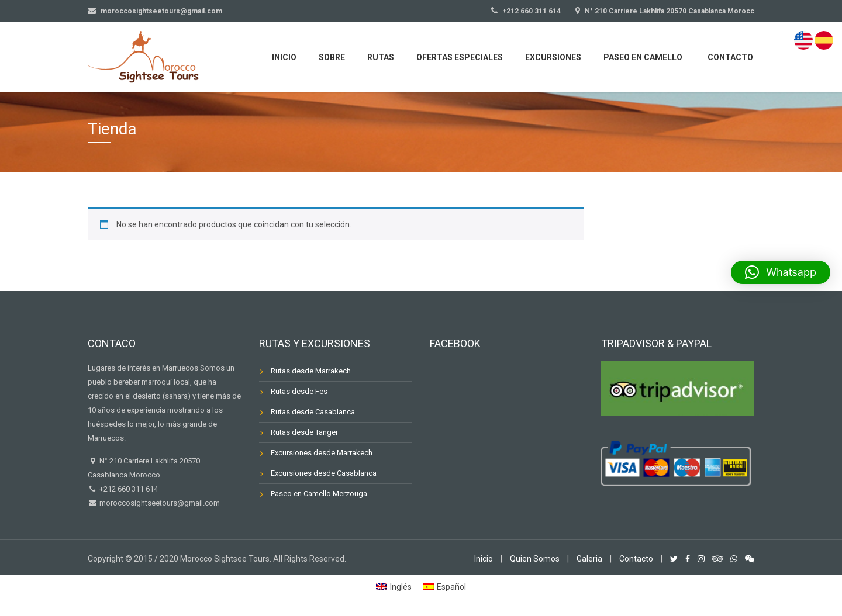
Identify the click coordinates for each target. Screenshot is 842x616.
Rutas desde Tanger (304, 432)
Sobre (332, 57)
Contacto (730, 57)
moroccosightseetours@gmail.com (159, 503)
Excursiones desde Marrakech (322, 453)
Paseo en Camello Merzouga (319, 494)
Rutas (381, 57)
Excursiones (553, 57)
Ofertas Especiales (460, 57)
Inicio (284, 57)
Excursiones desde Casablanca (324, 473)
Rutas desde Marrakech (311, 371)
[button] (781, 272)
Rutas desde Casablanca (313, 412)
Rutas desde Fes (299, 391)
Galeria (589, 559)
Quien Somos (535, 559)
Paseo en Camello (643, 57)
